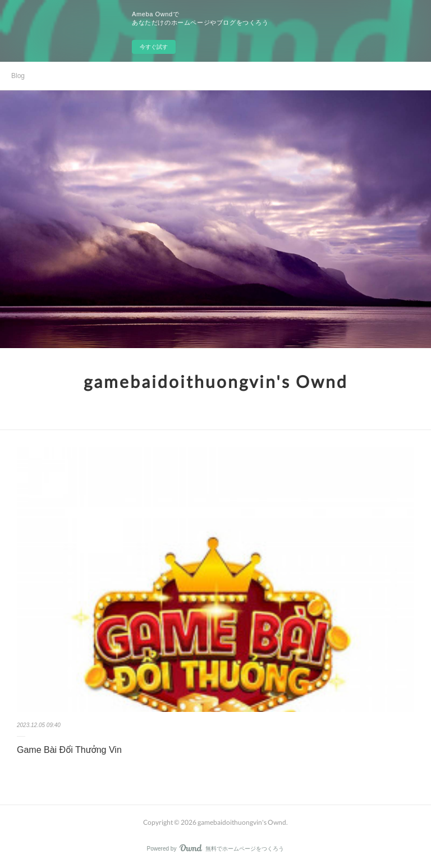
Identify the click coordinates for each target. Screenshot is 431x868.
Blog (18, 76)
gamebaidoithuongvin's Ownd (216, 381)
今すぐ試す (154, 47)
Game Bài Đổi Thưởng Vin (69, 750)
